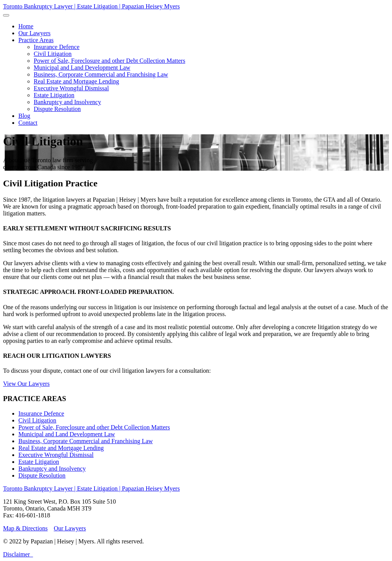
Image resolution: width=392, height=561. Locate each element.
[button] (36, 40)
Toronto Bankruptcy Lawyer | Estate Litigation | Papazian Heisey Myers (91, 6)
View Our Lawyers (26, 384)
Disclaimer (16, 554)
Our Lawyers (70, 528)
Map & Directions (25, 528)
